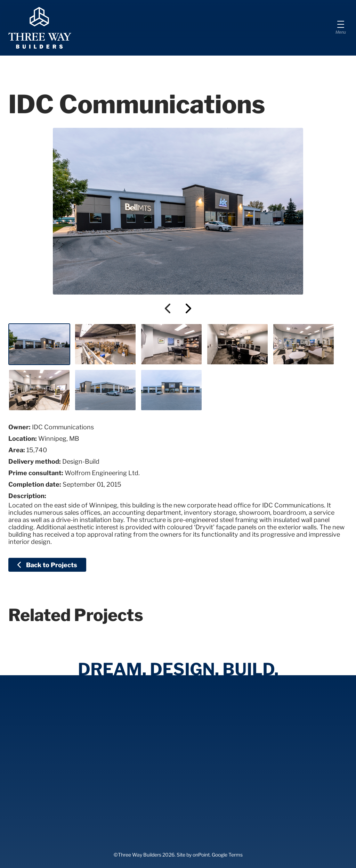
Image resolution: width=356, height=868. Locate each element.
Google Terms (227, 855)
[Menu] (341, 28)
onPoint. (202, 855)
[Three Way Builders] (40, 28)
